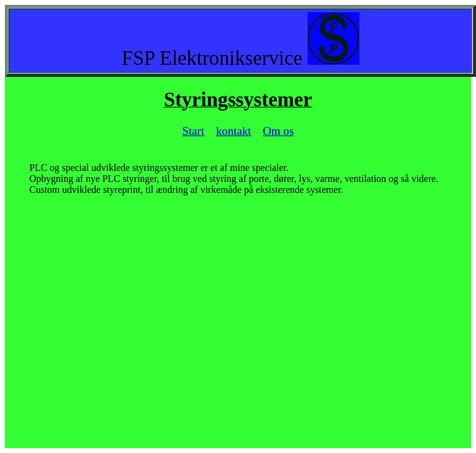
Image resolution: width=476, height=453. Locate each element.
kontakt (234, 131)
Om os (279, 131)
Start (193, 131)
